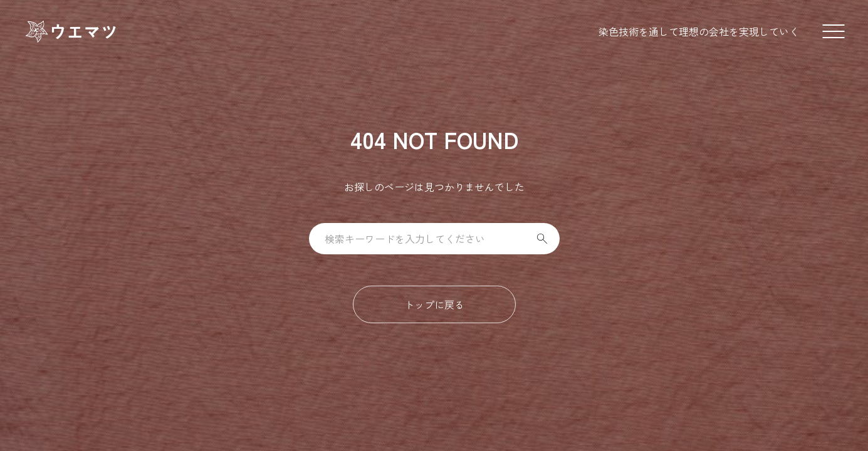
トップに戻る (434, 304)
